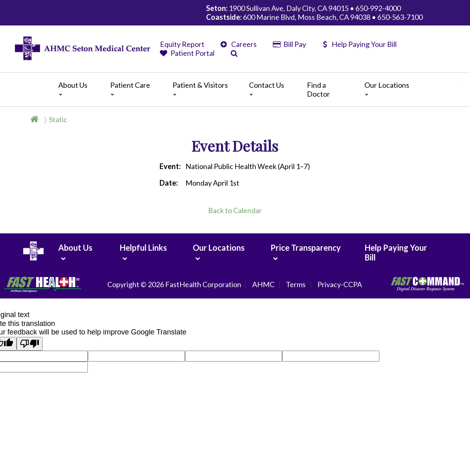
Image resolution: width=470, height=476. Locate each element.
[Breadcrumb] (52, 119)
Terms (296, 285)
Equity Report (182, 44)
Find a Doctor (318, 89)
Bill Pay (289, 44)
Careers (239, 44)
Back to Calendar (235, 210)
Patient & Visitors (200, 89)
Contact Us (267, 89)
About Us (73, 89)
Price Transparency (306, 248)
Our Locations (387, 89)
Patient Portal (187, 53)
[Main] (235, 90)
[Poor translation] (30, 344)
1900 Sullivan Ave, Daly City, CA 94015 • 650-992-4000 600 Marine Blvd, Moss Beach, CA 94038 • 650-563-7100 (314, 13)
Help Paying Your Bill (359, 44)
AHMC (263, 285)
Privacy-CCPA (340, 285)
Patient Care (130, 89)
